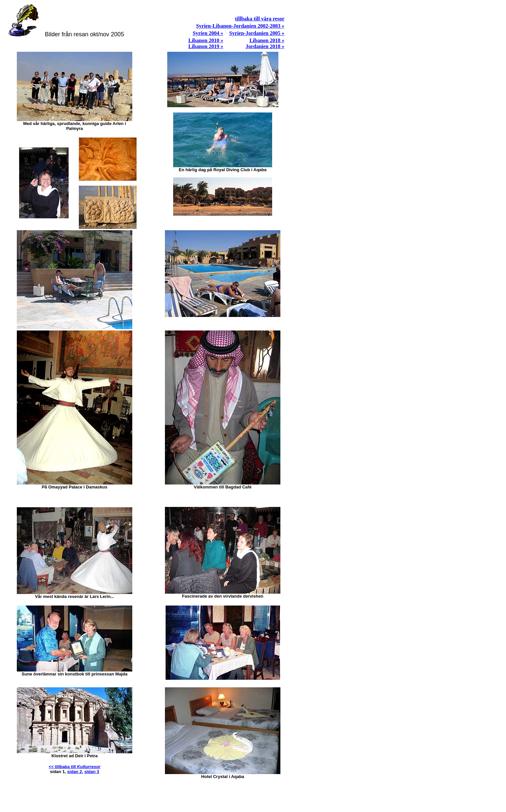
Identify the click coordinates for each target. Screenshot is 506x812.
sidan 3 (92, 772)
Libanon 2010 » (206, 40)
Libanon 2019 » (206, 46)
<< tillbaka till (75, 767)
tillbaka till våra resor (260, 19)
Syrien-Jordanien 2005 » (257, 33)
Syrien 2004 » (208, 33)
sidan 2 (75, 772)
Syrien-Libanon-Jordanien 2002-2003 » (240, 26)
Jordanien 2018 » (265, 46)
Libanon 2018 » (267, 40)
